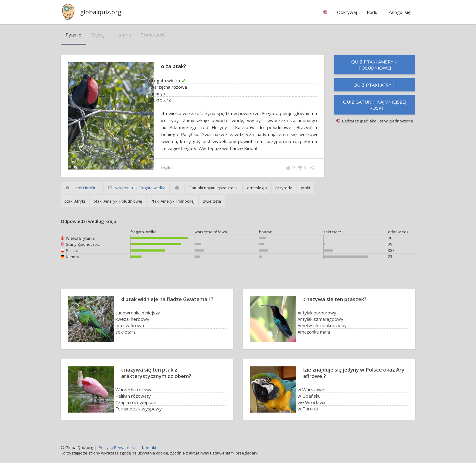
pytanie (73, 35)
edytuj (98, 35)
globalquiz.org (101, 12)
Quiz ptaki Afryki (375, 85)
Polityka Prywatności (117, 448)
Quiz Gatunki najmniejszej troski (375, 105)
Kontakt (149, 448)
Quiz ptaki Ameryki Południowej (375, 65)
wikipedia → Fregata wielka (140, 188)
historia (122, 35)
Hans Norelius (86, 188)
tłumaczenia (154, 35)
